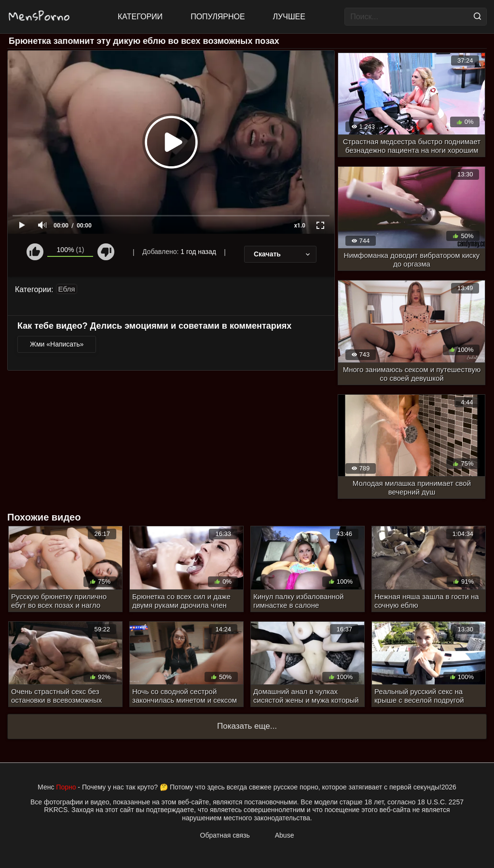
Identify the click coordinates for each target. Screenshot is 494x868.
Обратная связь (225, 835)
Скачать (283, 254)
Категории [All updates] (140, 17)
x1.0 (300, 226)
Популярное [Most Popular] (218, 17)
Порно (66, 787)
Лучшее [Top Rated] (289, 17)
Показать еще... (247, 726)
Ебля (67, 289)
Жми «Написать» (57, 344)
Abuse (285, 835)
